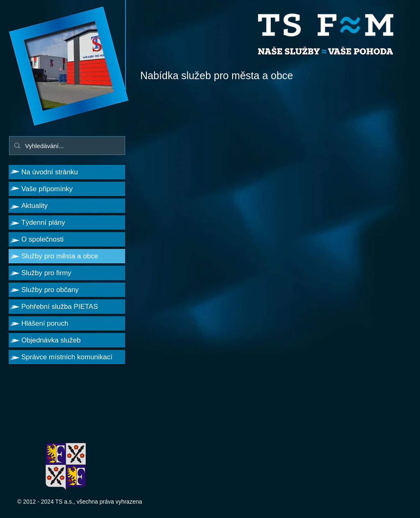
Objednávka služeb (51, 340)
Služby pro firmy (46, 273)
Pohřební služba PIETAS (60, 307)
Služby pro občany (50, 290)
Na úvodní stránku (50, 172)
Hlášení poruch (45, 323)
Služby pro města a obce (60, 256)
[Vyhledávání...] (66, 146)
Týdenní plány (43, 222)
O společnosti (42, 239)
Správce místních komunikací (67, 357)
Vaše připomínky (47, 189)
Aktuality (34, 206)
